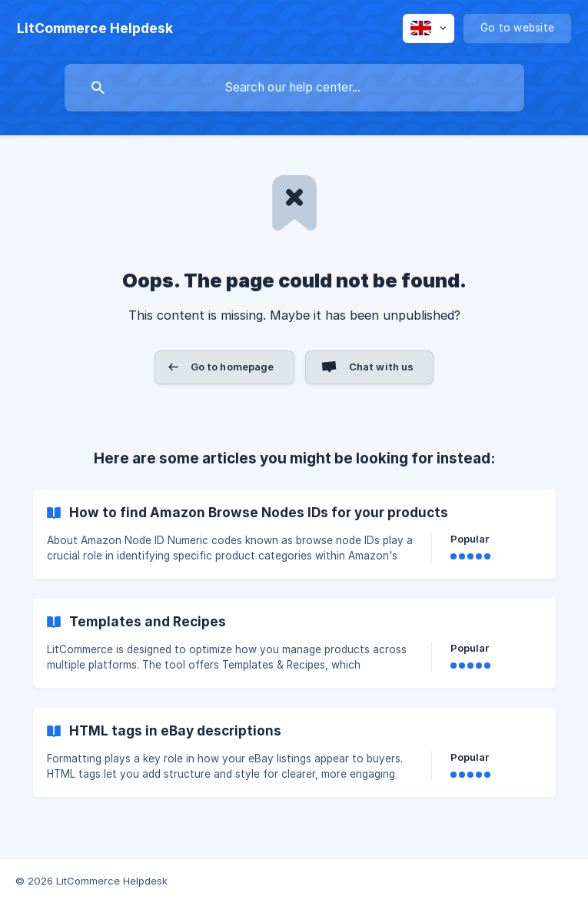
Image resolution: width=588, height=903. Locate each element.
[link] (294, 534)
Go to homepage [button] (233, 367)
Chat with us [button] (382, 367)
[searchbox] (294, 88)
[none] (95, 28)
